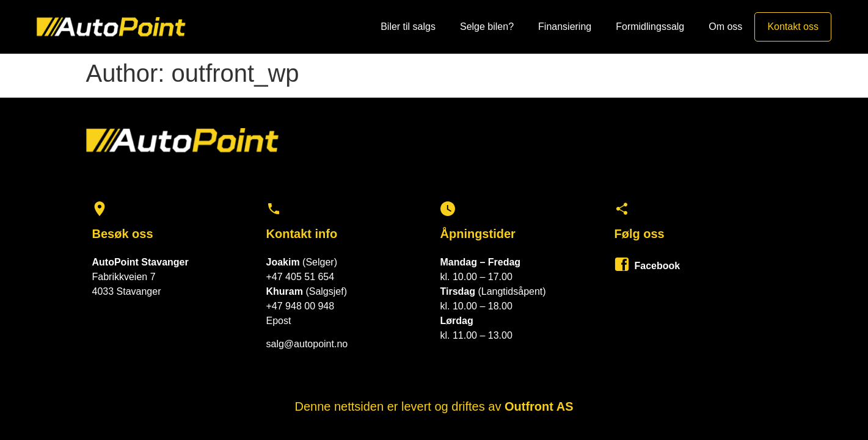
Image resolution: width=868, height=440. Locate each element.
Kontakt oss (793, 27)
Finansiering (565, 27)
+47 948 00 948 (301, 306)
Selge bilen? (487, 27)
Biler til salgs (408, 27)
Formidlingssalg (650, 27)
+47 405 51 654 (301, 277)
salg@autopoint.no (307, 344)
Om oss (725, 27)
